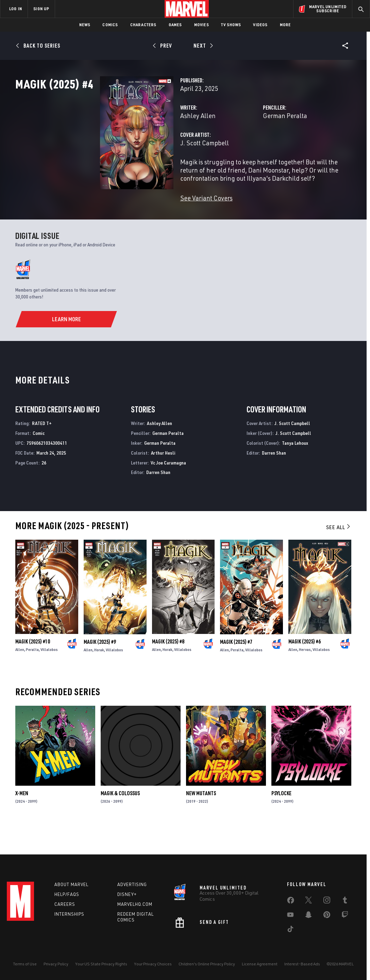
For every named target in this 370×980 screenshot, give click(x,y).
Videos (260, 25)
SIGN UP (41, 9)
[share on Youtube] (290, 916)
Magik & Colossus (120, 819)
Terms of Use (25, 964)
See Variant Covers (147, 220)
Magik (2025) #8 (168, 667)
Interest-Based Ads (302, 964)
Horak (99, 675)
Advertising (132, 884)
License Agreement (260, 964)
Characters (143, 25)
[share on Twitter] (308, 901)
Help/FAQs (67, 894)
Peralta (32, 675)
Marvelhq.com (135, 904)
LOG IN (16, 9)
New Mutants (201, 819)
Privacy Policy (56, 964)
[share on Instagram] (327, 901)
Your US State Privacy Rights (101, 964)
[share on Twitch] (345, 916)
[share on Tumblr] (345, 901)
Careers (65, 904)
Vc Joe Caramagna (168, 488)
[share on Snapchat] (308, 916)
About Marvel (71, 884)
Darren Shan (158, 498)
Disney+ (127, 894)
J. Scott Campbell (145, 173)
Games (175, 25)
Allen (20, 675)
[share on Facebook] (291, 902)
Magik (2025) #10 (33, 667)
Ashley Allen (138, 145)
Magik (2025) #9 (100, 667)
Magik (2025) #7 (236, 667)
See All (339, 553)
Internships (69, 914)
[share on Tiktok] (290, 930)
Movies (201, 25)
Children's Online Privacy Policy (207, 964)
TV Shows (231, 25)
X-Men (22, 819)
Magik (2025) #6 (305, 667)
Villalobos (49, 675)
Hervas (305, 675)
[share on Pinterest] (327, 916)
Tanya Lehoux (295, 469)
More (285, 25)
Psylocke (281, 819)
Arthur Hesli (163, 479)
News (85, 25)
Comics (110, 25)
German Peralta (255, 145)
